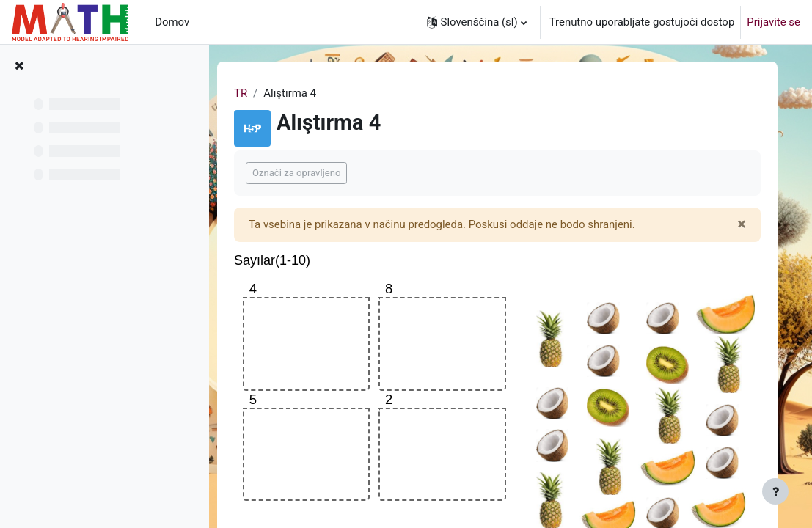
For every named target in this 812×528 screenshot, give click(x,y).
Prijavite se (773, 22)
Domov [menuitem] (172, 22)
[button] (477, 22)
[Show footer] (775, 491)
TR (244, 93)
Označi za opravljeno (300, 173)
